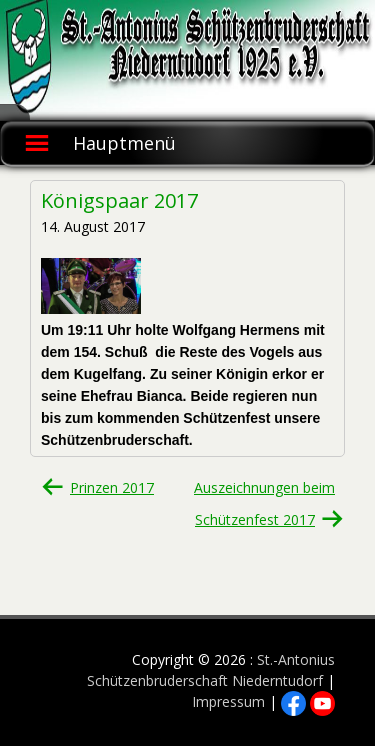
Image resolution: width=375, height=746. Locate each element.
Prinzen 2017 (112, 487)
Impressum (228, 701)
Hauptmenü (124, 143)
